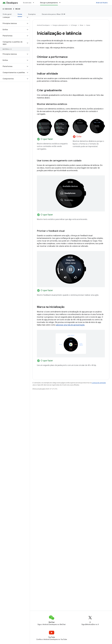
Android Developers (43, 25)
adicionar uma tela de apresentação (70, 325)
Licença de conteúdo (99, 383)
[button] (13, 17)
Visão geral (7, 14)
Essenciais (27, 3)
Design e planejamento (60, 25)
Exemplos (32, 14)
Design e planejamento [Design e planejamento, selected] (49, 3)
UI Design (7, 9)
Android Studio (102, 3)
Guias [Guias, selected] (20, 14)
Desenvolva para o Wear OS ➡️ (54, 14)
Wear (18, 9)
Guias (88, 25)
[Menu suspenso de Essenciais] (34, 3)
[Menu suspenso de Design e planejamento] (61, 3)
